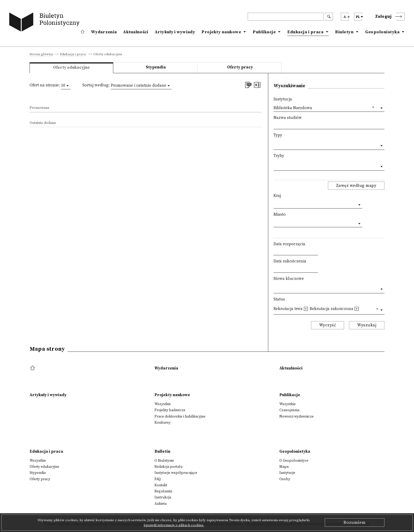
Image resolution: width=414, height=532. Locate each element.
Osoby (285, 479)
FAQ (158, 479)
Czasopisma (289, 410)
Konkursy (163, 423)
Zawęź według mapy (356, 186)
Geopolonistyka (382, 32)
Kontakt (161, 485)
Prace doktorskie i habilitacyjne (180, 417)
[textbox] (275, 144)
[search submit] (329, 17)
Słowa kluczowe (289, 279)
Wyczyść (328, 325)
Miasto (280, 214)
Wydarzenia (104, 32)
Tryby (279, 156)
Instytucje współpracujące (176, 473)
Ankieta (161, 504)
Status (279, 299)
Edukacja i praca (305, 32)
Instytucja (283, 99)
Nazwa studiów (288, 118)
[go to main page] (45, 23)
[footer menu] (33, 368)
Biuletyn (344, 32)
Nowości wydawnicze (297, 417)
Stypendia (156, 67)
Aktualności (136, 32)
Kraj (277, 196)
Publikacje (264, 32)
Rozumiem (355, 522)
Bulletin (162, 452)
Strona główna (41, 54)
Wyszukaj (367, 325)
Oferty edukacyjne (44, 467)
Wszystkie (163, 404)
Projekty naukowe (221, 32)
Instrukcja (163, 497)
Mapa (284, 467)
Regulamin (163, 491)
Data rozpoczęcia (289, 244)
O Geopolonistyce (294, 461)
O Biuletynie (164, 461)
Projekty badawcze (170, 410)
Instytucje (287, 473)
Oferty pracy (240, 67)
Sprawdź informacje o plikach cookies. (174, 525)
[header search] (286, 17)
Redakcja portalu (168, 467)
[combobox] (66, 86)
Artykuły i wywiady (175, 32)
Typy (278, 135)
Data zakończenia (290, 261)
